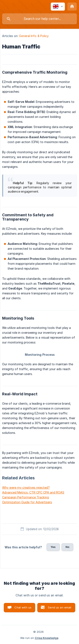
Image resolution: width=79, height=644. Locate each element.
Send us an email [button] (60, 607)
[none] (58, 7)
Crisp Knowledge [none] (47, 638)
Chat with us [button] (23, 607)
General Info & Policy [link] (34, 36)
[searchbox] (39, 19)
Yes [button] (53, 547)
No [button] (67, 547)
